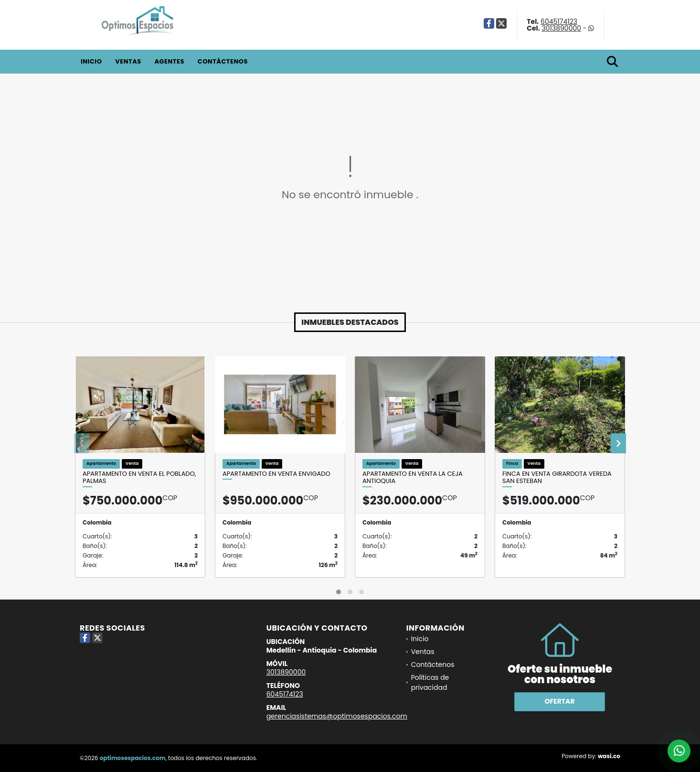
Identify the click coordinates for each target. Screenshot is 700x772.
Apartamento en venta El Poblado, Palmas (139, 477)
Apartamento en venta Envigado (276, 474)
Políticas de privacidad (430, 682)
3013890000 (561, 28)
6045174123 (559, 21)
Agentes (169, 61)
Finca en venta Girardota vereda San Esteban (557, 477)
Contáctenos (223, 61)
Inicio (91, 61)
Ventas (128, 61)
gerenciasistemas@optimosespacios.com (337, 716)
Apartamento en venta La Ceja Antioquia (413, 477)
